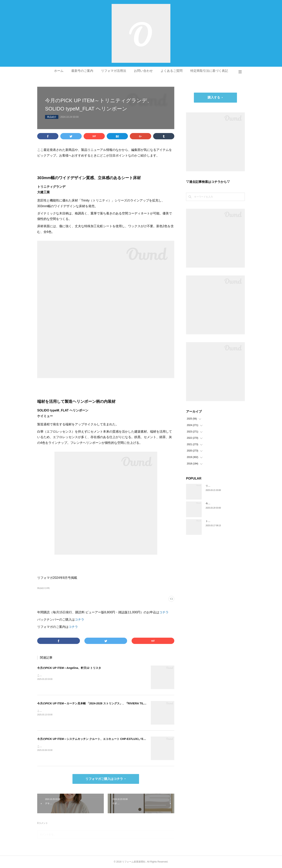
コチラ (164, 612)
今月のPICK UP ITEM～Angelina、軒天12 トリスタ (69, 668)
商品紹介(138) (43, 588)
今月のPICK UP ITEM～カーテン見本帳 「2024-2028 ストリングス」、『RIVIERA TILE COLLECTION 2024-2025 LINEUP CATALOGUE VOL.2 (126, 703)
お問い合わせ (143, 71)
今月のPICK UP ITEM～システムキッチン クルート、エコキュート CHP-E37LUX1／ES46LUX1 (96, 739)
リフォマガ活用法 (114, 71)
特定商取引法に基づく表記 (209, 71)
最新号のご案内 (82, 71)
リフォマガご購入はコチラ (104, 779)
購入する (214, 97)
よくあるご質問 (172, 71)
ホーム (59, 71)
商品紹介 (52, 117)
